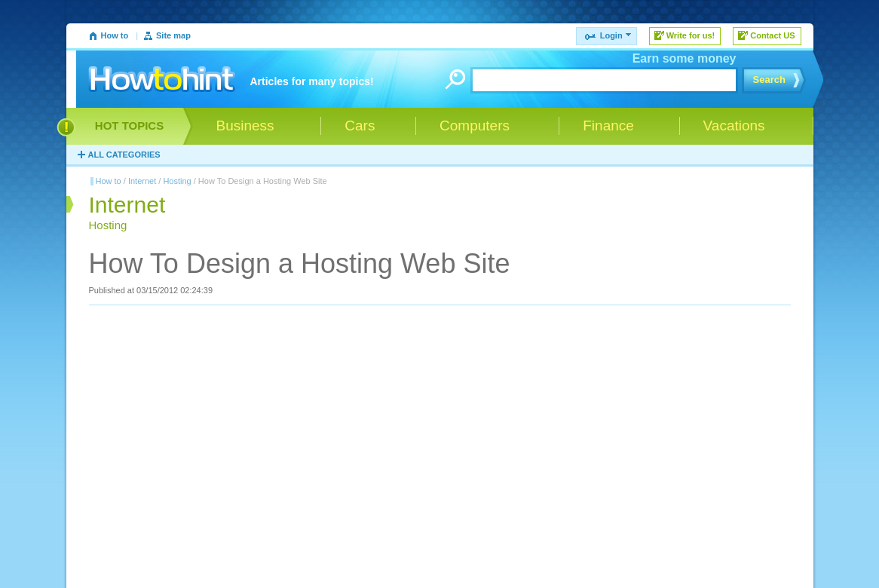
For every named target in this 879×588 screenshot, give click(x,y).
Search (769, 80)
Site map (173, 35)
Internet (142, 181)
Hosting (177, 181)
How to (115, 35)
